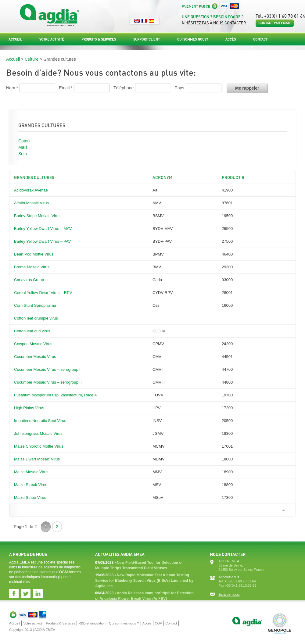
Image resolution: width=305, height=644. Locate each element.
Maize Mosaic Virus (31, 472)
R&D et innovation (92, 623)
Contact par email (275, 23)
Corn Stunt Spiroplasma (35, 305)
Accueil (15, 39)
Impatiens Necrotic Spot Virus (40, 421)
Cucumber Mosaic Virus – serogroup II (48, 382)
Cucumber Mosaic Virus (35, 357)
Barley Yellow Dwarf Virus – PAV (42, 241)
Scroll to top (283, 510)
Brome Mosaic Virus (32, 267)
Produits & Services (99, 39)
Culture (32, 59)
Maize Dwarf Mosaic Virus (37, 459)
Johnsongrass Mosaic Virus (38, 433)
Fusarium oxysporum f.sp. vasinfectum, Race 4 (55, 395)
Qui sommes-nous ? (124, 623)
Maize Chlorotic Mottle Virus (39, 446)
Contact (260, 39)
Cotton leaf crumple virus (36, 318)
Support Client (147, 39)
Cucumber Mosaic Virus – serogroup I (47, 369)
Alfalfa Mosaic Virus (31, 203)
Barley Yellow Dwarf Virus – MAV (43, 229)
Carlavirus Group (29, 280)
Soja (23, 154)
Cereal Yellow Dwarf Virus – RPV (43, 293)
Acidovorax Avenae (31, 190)
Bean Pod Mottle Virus (34, 254)
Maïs (23, 147)
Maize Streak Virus (31, 485)
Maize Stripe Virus (30, 497)
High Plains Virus (29, 408)
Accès (231, 39)
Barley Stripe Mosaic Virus (37, 216)
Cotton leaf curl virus (32, 331)
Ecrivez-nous (229, 595)
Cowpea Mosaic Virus (33, 344)
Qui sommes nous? (193, 39)
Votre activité (52, 39)
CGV (159, 623)
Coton (24, 141)
